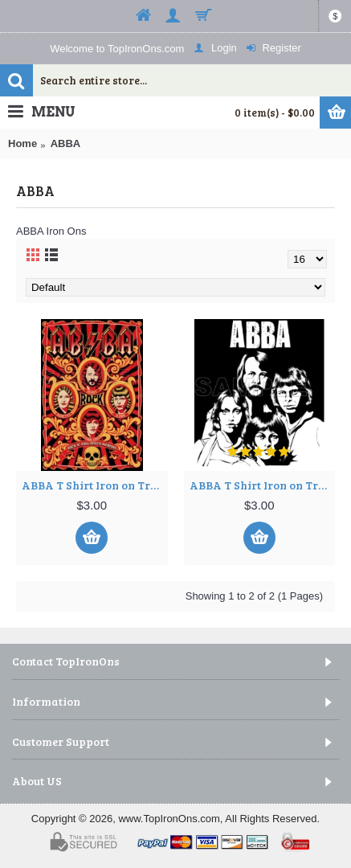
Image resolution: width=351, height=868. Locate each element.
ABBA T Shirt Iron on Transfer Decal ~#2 (263, 485)
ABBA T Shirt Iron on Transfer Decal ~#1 (95, 485)
